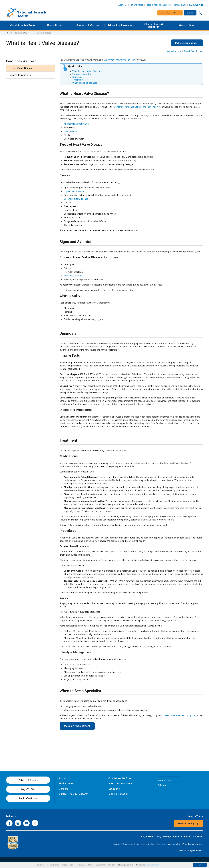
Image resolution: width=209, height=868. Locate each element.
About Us (123, 5)
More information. (153, 865)
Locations (114, 789)
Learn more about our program (179, 715)
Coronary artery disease (76, 199)
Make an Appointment (170, 13)
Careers (167, 5)
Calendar (162, 785)
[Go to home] (26, 13)
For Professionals (28, 798)
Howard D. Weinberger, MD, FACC (120, 60)
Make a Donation (118, 794)
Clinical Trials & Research (154, 25)
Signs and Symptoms (83, 74)
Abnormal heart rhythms (76, 124)
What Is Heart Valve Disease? (87, 71)
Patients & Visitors (88, 25)
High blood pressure (74, 191)
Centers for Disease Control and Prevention (136, 107)
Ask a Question (174, 51)
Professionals (180, 5)
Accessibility (174, 844)
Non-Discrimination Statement (151, 844)
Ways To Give (28, 789)
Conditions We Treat (23, 25)
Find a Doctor (55, 25)
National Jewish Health (193, 850)
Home (10, 33)
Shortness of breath (74, 276)
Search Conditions (193, 51)
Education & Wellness (121, 25)
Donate (190, 13)
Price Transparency (192, 844)
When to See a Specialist (85, 83)
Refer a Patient (153, 5)
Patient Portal (137, 5)
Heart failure (70, 131)
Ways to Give (186, 25)
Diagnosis (77, 77)
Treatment (78, 80)
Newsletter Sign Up (188, 823)
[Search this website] (200, 13)
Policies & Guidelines (123, 844)
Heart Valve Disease (21, 68)
